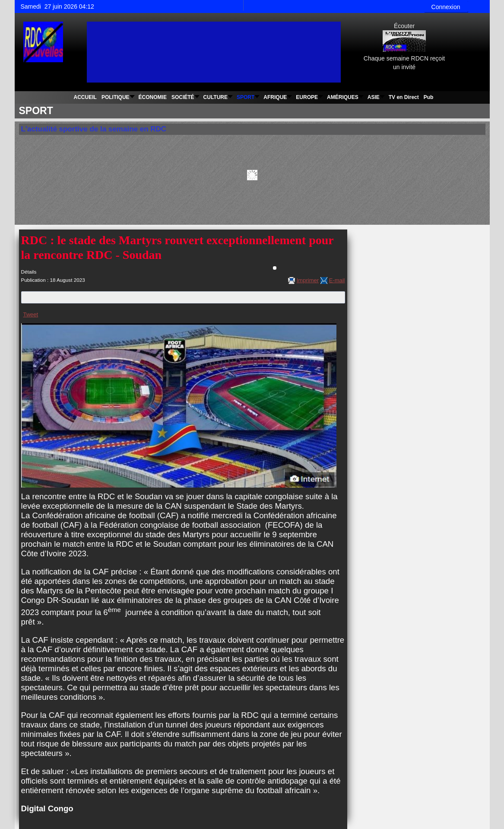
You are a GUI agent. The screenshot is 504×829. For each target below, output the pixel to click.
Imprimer (308, 280)
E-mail (337, 280)
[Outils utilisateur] (275, 268)
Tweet (31, 314)
